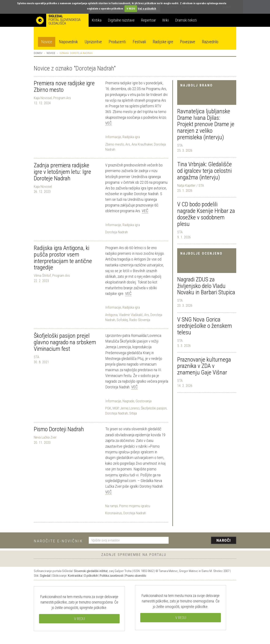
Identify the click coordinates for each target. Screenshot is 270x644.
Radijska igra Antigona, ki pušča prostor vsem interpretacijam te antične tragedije (63, 258)
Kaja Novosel (43, 186)
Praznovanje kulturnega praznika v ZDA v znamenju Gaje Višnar (204, 366)
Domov (38, 53)
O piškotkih (91, 576)
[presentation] (205, 541)
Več (109, 123)
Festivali (139, 42)
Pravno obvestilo (136, 576)
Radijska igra (131, 137)
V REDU (131, 9)
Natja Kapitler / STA (191, 185)
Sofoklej (122, 320)
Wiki (165, 20)
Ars (128, 144)
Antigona (111, 315)
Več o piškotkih (147, 9)
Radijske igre (163, 42)
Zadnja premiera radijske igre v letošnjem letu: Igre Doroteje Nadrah (62, 172)
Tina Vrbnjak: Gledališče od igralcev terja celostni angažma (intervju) (205, 171)
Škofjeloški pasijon (154, 408)
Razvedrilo (210, 42)
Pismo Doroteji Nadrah (59, 429)
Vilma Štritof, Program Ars (52, 275)
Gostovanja (144, 401)
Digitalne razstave (121, 20)
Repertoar (148, 20)
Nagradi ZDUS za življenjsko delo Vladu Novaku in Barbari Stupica (206, 286)
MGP (116, 408)
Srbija (133, 413)
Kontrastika (75, 576)
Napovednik (68, 42)
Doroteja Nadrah (117, 232)
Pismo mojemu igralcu (135, 506)
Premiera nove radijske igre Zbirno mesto (64, 86)
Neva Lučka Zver (45, 437)
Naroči (224, 540)
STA (180, 145)
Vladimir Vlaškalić (131, 315)
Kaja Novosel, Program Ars (52, 98)
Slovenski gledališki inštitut (91, 571)
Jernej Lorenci (130, 408)
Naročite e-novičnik (58, 541)
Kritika (97, 20)
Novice (47, 42)
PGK (108, 408)
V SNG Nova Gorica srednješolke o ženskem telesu (205, 326)
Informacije (113, 137)
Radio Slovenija (140, 320)
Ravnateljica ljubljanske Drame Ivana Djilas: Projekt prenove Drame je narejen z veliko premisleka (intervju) (206, 124)
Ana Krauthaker (142, 144)
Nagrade (128, 401)
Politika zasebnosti (112, 576)
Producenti (117, 42)
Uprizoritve (93, 42)
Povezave (188, 42)
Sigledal (45, 576)
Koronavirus (114, 513)
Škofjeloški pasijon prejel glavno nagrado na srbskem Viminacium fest (65, 342)
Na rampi (111, 506)
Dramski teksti (186, 20)
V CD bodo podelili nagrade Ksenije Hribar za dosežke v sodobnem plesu (206, 214)
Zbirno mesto (115, 144)
